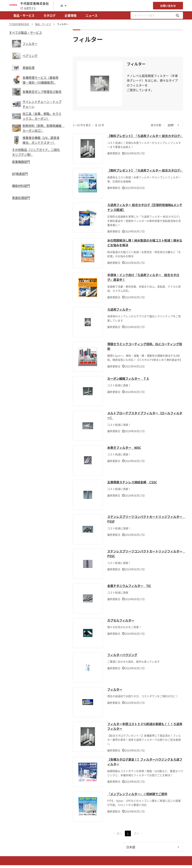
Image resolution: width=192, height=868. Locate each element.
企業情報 (70, 15)
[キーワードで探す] (178, 15)
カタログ (49, 15)
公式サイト (28, 8)
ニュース (91, 15)
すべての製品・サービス (25, 32)
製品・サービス (24, 15)
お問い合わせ (168, 6)
